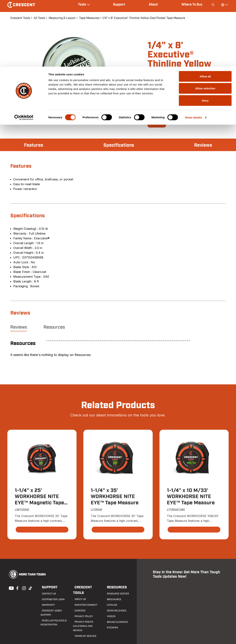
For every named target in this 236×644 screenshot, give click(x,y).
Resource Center (116, 594)
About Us (78, 594)
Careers (78, 605)
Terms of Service (83, 626)
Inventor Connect (84, 600)
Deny (205, 34)
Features (35, 145)
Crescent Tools (87, 588)
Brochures (112, 600)
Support (48, 588)
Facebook (17, 588)
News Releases (114, 611)
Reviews (202, 145)
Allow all (205, 10)
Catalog (110, 605)
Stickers (111, 628)
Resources (54, 327)
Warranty (47, 605)
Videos (109, 617)
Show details (194, 51)
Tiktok (30, 588)
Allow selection (205, 22)
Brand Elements (115, 622)
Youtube (10, 588)
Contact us (47, 594)
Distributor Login (51, 600)
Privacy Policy (82, 611)
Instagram (24, 588)
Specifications (119, 145)
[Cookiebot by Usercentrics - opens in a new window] (24, 51)
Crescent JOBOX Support (55, 611)
